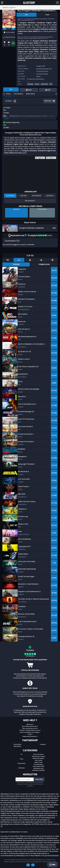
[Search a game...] (30, 7)
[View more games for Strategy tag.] (30, 85)
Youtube (43, 744)
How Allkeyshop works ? (30, 726)
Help (52, 865)
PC (22, 754)
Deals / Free (38, 762)
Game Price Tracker (38, 756)
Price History (17, 94)
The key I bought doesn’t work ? (30, 730)
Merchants (17, 746)
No (33, 865)
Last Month (50, 196)
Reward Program (38, 758)
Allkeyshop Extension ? (30, 736)
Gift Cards (38, 760)
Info (26, 15)
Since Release (10, 196)
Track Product (30, 201)
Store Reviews (38, 764)
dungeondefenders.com (44, 69)
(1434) (38, 236)
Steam (38, 76)
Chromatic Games (42, 71)
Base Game (29, 94)
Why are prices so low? (30, 728)
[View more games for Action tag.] (37, 85)
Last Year (23, 196)
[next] (13, 29)
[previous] (5, 29)
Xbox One (32, 79)
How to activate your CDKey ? (30, 732)
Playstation (22, 763)
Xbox (22, 759)
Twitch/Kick (17, 744)
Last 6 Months (37, 196)
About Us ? (30, 724)
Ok (28, 865)
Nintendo (22, 768)
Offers (7, 94)
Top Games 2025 (38, 766)
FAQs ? (30, 734)
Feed (47, 15)
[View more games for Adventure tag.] (44, 85)
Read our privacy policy (50, 862)
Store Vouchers (38, 754)
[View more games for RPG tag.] (51, 85)
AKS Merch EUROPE (38, 770)
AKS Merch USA (38, 768)
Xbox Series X (40, 79)
